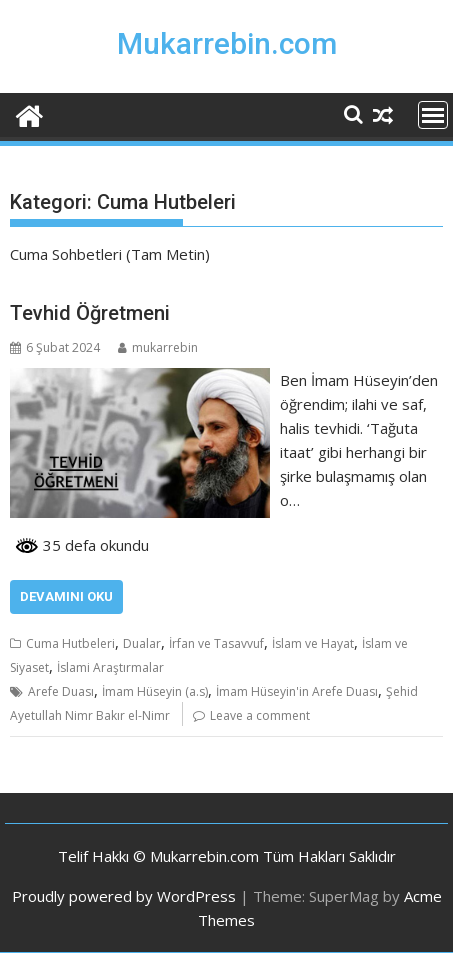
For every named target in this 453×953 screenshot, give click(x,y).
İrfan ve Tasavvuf (216, 643)
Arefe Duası (61, 691)
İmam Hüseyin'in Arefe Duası (297, 691)
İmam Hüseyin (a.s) (155, 691)
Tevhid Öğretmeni (90, 313)
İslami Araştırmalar (110, 667)
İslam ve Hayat (313, 643)
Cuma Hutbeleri (70, 643)
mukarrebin (158, 347)
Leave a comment (260, 715)
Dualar (142, 643)
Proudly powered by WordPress (124, 896)
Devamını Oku (66, 596)
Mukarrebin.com (227, 43)
